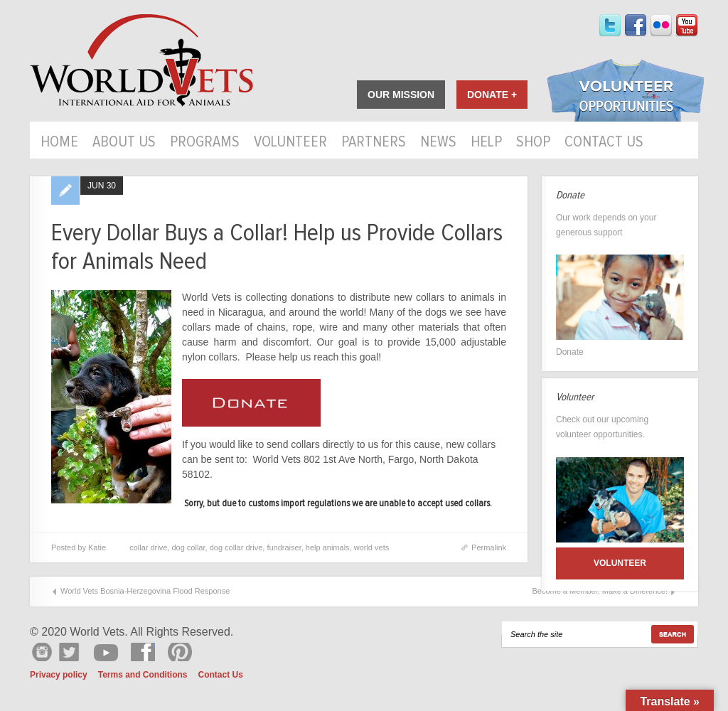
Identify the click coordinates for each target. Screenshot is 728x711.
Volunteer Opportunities (626, 92)
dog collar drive (236, 547)
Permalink (489, 547)
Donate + (492, 95)
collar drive (148, 547)
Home (59, 143)
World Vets (141, 61)
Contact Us (604, 143)
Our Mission (401, 95)
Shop (533, 143)
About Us (124, 143)
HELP (486, 143)
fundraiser (284, 547)
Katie (97, 547)
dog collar (188, 547)
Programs (205, 143)
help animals (328, 547)
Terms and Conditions (143, 675)
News (438, 143)
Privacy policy (59, 675)
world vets (372, 547)
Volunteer (290, 143)
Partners (374, 143)
